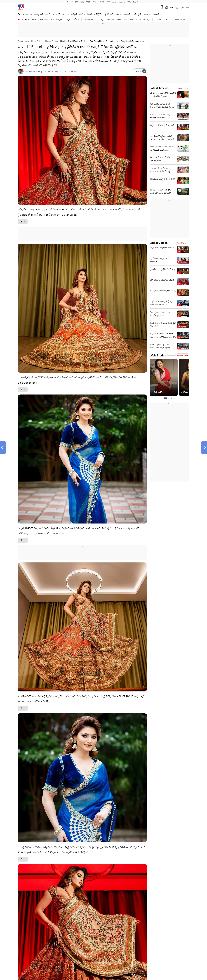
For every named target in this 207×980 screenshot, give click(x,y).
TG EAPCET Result (28, 19)
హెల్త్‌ (134, 14)
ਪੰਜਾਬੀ (108, 2)
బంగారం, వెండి (122, 19)
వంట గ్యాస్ (100, 19)
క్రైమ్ (140, 14)
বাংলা (102, 2)
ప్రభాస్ (139, 19)
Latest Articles (159, 88)
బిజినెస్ (90, 14)
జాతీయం (119, 14)
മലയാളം (122, 2)
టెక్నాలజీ (69, 19)
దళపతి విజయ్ (44, 19)
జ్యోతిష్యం (77, 19)
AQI (171, 7)
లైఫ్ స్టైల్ (74, 14)
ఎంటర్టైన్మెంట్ (39, 14)
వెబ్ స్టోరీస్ (98, 14)
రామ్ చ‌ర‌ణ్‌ (169, 19)
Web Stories (158, 355)
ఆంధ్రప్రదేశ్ (56, 14)
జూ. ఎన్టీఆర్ (147, 19)
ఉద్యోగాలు (60, 19)
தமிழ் (114, 2)
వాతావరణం (111, 19)
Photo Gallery (37, 41)
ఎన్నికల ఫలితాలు (88, 19)
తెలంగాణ (66, 14)
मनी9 (129, 2)
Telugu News (23, 41)
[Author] (21, 71)
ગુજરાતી (95, 2)
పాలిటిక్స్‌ (156, 14)
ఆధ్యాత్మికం (147, 14)
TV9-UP (136, 2)
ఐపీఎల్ (48, 14)
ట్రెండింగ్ (127, 14)
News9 (70, 2)
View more (182, 88)
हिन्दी (77, 2)
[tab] (165, 398)
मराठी (88, 2)
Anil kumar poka (33, 71)
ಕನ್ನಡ (82, 2)
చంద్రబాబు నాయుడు (182, 19)
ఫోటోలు (82, 14)
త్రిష (52, 19)
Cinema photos (51, 41)
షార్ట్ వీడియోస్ (108, 14)
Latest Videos (159, 243)
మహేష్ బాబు (158, 19)
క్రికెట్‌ (132, 19)
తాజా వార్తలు (28, 14)
